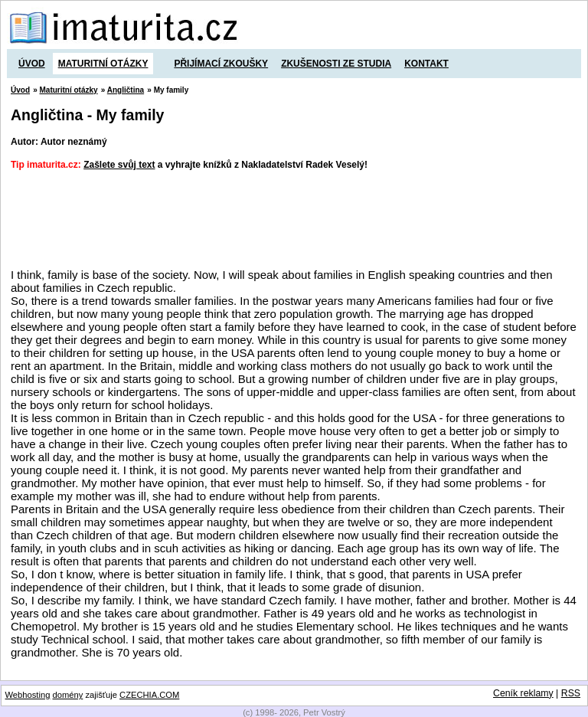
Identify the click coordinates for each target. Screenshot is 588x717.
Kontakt (426, 64)
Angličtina (126, 90)
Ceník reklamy (523, 693)
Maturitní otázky (103, 64)
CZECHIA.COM (149, 695)
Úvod (32, 64)
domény (68, 695)
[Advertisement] (289, 220)
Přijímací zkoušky (221, 64)
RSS (571, 693)
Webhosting (28, 695)
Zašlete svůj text (119, 165)
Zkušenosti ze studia (336, 64)
